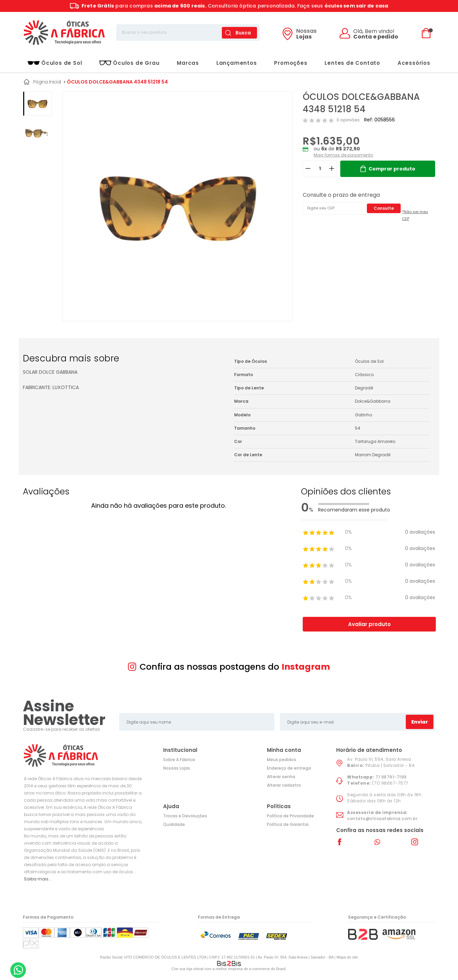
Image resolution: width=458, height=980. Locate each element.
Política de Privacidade (290, 816)
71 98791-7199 (391, 777)
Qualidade (174, 824)
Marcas (188, 63)
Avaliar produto (369, 624)
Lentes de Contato (352, 63)
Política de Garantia (288, 824)
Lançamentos (237, 63)
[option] (37, 104)
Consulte (384, 208)
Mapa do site (347, 957)
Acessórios (414, 63)
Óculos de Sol (55, 63)
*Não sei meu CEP (415, 216)
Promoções (291, 63)
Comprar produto (392, 169)
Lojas (306, 34)
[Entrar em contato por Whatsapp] (18, 970)
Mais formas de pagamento (343, 155)
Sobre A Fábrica (179, 760)
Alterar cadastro (284, 785)
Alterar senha (281, 777)
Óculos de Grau (129, 63)
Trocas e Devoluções (185, 816)
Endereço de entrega (289, 768)
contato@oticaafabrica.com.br (382, 819)
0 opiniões (348, 120)
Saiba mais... (38, 879)
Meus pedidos (282, 760)
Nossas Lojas (177, 768)
